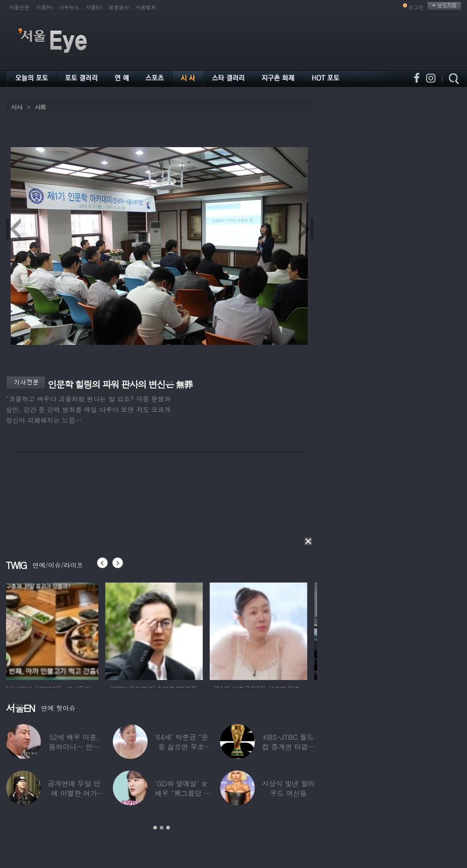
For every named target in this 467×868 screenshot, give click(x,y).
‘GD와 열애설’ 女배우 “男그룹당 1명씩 (181, 793)
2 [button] (162, 828)
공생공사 (119, 7)
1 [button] (155, 828)
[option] (55, 630)
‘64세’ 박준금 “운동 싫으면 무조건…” (181, 747)
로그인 (416, 7)
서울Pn (44, 7)
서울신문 (19, 7)
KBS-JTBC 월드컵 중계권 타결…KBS (288, 747)
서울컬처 (146, 7)
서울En (94, 7)
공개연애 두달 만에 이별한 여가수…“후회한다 (74, 793)
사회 (40, 107)
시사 (17, 107)
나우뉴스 (69, 7)
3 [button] (168, 828)
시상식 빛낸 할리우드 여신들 (288, 788)
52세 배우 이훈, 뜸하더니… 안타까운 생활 (74, 747)
